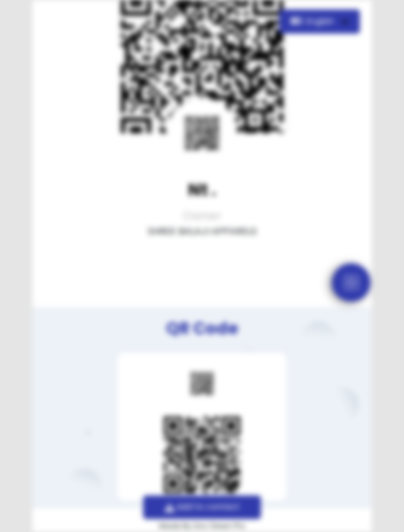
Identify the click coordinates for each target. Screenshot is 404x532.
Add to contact (202, 507)
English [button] (314, 21)
